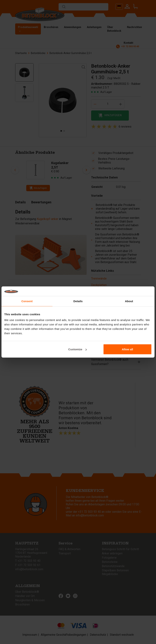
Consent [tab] (27, 301)
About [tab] (129, 301)
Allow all (127, 349)
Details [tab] (78, 301)
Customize (77, 349)
